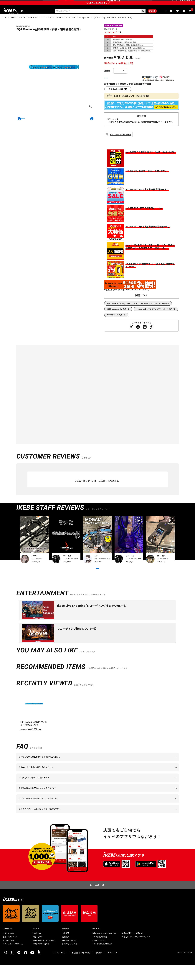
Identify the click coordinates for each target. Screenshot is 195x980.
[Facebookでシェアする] (138, 335)
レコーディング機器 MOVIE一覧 (77, 643)
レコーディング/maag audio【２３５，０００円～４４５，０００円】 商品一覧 (139, 311)
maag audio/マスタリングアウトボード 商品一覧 (156, 317)
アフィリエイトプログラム (13, 959)
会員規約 (99, 967)
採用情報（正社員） (70, 955)
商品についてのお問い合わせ (120, 142)
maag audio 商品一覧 (117, 323)
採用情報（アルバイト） (71, 959)
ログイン (176, 3)
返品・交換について (10, 951)
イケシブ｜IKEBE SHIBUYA (102, 959)
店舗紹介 (66, 951)
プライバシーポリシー (60, 967)
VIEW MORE (97, 580)
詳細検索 (144, 18)
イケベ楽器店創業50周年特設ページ (97, 9)
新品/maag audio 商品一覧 (119, 317)
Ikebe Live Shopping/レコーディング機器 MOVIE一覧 (92, 620)
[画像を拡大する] (90, 114)
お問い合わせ (38, 951)
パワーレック (113, 127)
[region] (97, 725)
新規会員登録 (187, 3)
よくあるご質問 (9, 955)
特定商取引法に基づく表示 (81, 967)
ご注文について (9, 948)
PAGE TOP (99, 899)
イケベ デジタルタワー (101, 955)
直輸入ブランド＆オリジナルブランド (136, 951)
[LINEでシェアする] (145, 335)
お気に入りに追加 (116, 97)
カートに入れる (120, 86)
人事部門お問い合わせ (41, 959)
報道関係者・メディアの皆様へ (44, 955)
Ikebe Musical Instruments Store (104, 948)
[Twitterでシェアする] (131, 335)
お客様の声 (37, 948)
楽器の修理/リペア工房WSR (132, 948)
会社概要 (66, 948)
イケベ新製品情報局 (100, 951)
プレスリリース (112, 967)
